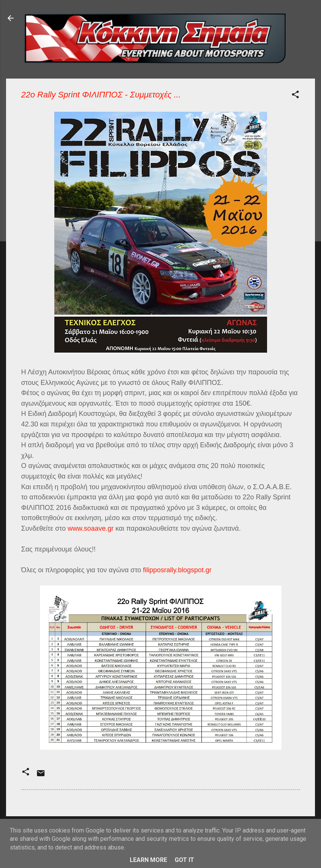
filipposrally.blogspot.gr (177, 570)
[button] (295, 96)
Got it (184, 860)
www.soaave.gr (91, 528)
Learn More (148, 860)
